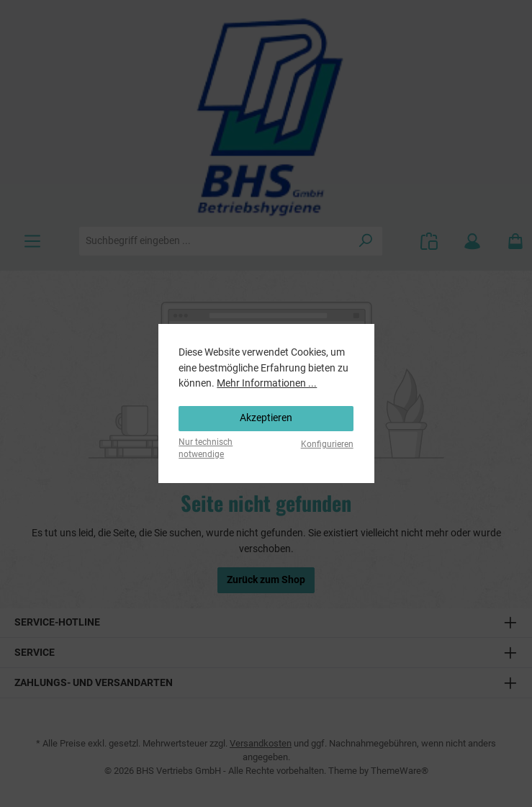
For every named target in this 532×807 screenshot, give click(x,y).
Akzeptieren (266, 418)
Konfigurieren (327, 444)
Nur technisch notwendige (206, 448)
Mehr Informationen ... (267, 383)
